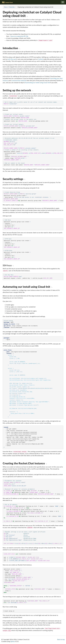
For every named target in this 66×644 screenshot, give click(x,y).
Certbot (40, 59)
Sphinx (13, 641)
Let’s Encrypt (12, 59)
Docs (6, 7)
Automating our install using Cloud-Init (37, 83)
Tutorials (11, 7)
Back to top (61, 640)
